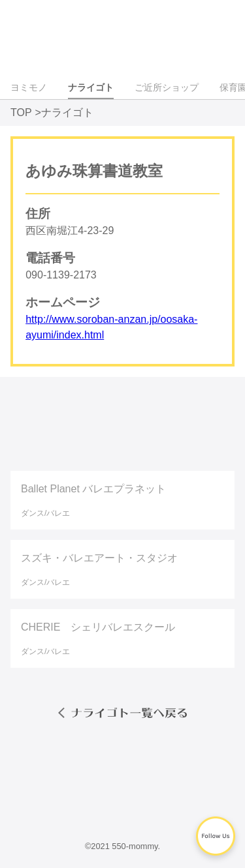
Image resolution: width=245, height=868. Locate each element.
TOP (21, 112)
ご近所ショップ (167, 87)
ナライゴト (91, 87)
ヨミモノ (29, 87)
